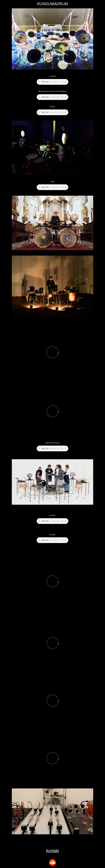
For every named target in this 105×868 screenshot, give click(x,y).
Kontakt (52, 851)
